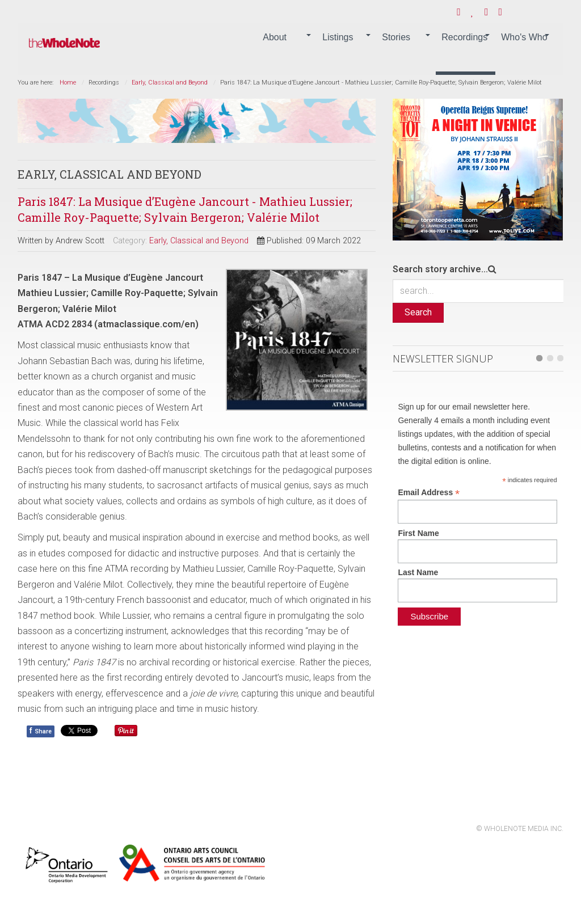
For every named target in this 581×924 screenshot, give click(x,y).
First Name (418, 533)
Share (41, 731)
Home (68, 83)
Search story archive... (440, 269)
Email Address (429, 493)
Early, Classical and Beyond (170, 83)
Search (418, 312)
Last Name (418, 572)
